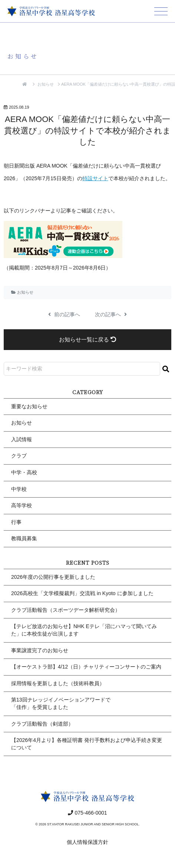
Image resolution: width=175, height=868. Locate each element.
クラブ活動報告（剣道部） (42, 724)
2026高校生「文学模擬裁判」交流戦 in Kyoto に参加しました (82, 593)
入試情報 (22, 439)
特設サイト (95, 178)
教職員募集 (24, 538)
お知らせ (46, 84)
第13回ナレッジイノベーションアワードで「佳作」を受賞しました (61, 703)
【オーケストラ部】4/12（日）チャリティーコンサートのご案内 (86, 667)
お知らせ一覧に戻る (87, 339)
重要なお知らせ (29, 406)
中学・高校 (24, 472)
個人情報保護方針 (87, 842)
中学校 (19, 489)
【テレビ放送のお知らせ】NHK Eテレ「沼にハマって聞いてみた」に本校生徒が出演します (84, 630)
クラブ (19, 456)
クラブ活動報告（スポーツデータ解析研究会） (66, 610)
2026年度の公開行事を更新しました (53, 577)
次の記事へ (111, 314)
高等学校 (22, 505)
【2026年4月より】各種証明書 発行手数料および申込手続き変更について (87, 744)
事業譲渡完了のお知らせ (40, 650)
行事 (16, 522)
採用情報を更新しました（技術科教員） (58, 683)
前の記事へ (64, 314)
